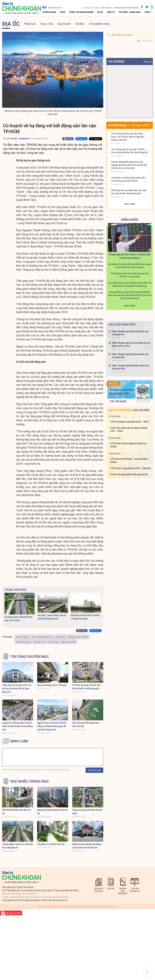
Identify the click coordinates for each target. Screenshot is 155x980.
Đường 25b (61, 637)
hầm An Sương (22, 637)
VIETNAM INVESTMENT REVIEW (126, 8)
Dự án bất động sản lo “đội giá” (52, 685)
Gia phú (14, 138)
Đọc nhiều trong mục (30, 781)
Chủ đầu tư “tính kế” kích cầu (51, 844)
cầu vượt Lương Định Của (42, 637)
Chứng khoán (49, 12)
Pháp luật (30, 24)
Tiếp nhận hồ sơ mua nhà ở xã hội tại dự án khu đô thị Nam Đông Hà (17, 688)
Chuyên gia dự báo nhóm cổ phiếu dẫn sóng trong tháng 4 (130, 256)
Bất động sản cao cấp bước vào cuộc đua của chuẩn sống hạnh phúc (129, 192)
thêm (147, 12)
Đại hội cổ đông (119, 410)
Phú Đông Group (23, 642)
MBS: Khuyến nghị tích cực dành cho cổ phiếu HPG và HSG (131, 344)
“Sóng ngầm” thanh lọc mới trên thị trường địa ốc (18, 846)
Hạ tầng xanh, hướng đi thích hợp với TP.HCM (18, 619)
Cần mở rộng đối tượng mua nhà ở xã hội (86, 724)
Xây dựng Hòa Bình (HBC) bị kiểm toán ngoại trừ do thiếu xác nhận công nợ (130, 266)
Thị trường (116, 61)
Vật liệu (80, 24)
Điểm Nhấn (130, 219)
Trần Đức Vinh (39, 642)
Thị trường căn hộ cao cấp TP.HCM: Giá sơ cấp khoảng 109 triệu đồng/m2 (129, 151)
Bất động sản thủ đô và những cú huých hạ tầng (85, 617)
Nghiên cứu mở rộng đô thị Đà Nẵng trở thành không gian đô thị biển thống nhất (52, 726)
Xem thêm (130, 204)
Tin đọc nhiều (141, 125)
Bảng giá (147, 61)
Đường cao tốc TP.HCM (78, 637)
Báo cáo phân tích (122, 324)
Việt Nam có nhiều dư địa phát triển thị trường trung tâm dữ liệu (128, 179)
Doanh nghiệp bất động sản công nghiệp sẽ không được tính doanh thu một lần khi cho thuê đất (129, 165)
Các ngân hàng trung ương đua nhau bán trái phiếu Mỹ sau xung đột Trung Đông (130, 284)
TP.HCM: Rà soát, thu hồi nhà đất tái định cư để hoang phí (86, 687)
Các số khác (118, 401)
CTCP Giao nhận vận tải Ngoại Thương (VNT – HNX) (129, 429)
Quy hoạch (64, 24)
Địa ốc (100, 12)
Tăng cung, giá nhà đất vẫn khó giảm (87, 812)
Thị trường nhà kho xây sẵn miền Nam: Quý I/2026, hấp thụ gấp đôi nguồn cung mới (127, 137)
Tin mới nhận (117, 125)
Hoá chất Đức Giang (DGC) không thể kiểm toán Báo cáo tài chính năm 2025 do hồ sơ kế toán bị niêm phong (130, 295)
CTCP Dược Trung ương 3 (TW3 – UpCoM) (130, 468)
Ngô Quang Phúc (68, 642)
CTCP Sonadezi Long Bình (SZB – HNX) (129, 422)
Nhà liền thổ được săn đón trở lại (16, 812)
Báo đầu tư (107, 8)
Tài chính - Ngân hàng (130, 12)
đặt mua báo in (52, 7)
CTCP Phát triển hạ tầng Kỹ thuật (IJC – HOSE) (130, 445)
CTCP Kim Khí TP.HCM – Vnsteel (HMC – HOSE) (130, 460)
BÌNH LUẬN (19, 741)
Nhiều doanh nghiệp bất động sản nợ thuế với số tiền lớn (87, 846)
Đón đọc (113, 384)
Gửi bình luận (94, 770)
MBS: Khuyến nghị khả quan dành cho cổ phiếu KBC (130, 356)
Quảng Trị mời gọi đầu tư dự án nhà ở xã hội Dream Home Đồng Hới (17, 726)
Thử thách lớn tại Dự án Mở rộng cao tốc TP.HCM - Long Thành (130, 275)
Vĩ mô (62, 12)
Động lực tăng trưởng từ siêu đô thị (52, 812)
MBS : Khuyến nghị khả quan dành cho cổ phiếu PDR (131, 367)
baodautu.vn (25, 138)
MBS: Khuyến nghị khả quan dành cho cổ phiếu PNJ (130, 333)
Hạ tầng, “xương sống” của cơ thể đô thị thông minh (52, 617)
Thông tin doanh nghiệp (81, 12)
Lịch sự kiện (141, 410)
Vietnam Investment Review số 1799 (122, 392)
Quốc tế (111, 12)
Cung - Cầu (47, 24)
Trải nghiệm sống (99, 24)
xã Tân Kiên (53, 642)
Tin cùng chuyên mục (30, 657)
